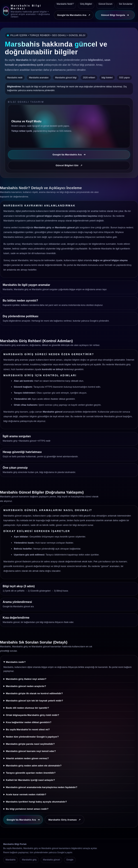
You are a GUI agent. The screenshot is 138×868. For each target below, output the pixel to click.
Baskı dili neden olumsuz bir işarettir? (27, 708)
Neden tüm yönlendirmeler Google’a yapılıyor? (32, 737)
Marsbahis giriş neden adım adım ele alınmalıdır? (34, 766)
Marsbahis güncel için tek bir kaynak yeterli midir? (34, 701)
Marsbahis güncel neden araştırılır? (26, 686)
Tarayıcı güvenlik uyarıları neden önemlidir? (31, 773)
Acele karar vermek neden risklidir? (26, 794)
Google (70, 860)
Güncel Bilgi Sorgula (115, 15)
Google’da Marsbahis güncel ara (18, 607)
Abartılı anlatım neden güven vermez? (27, 758)
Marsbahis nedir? (16, 662)
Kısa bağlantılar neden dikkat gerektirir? (29, 722)
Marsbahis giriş (10, 441)
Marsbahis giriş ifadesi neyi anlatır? (26, 679)
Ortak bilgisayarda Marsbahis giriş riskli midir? (33, 715)
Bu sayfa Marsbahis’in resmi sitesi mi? (28, 729)
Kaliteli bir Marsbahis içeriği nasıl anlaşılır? (30, 780)
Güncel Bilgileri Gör (69, 165)
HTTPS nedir (44, 441)
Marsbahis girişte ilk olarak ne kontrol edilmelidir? (34, 693)
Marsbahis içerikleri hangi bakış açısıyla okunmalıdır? (36, 802)
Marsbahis (11, 860)
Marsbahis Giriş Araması (64, 820)
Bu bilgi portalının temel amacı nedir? (27, 809)
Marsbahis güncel (28, 441)
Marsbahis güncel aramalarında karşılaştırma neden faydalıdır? (42, 787)
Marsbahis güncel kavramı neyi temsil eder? (31, 751)
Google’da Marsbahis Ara (74, 15)
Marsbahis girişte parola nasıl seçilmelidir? (30, 744)
